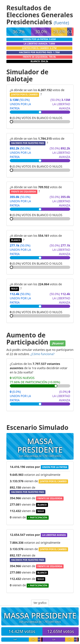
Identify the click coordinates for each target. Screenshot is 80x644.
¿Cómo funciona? (42, 354)
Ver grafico (40, 603)
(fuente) (61, 23)
